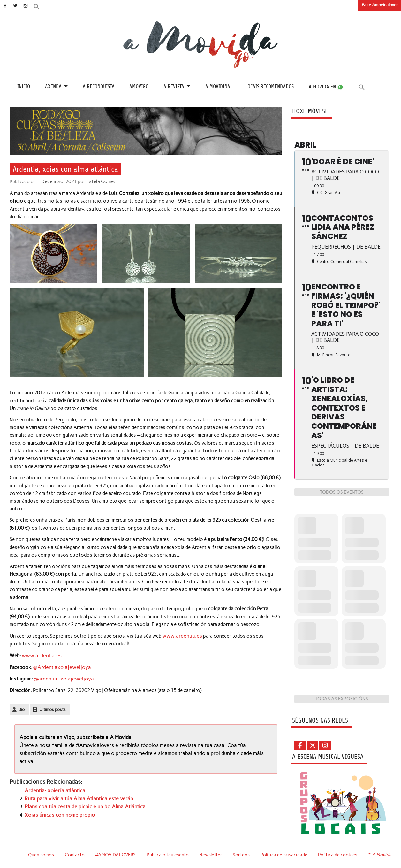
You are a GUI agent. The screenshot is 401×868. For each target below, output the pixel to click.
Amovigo (139, 86)
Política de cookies (339, 855)
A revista (174, 86)
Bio (22, 708)
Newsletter (212, 855)
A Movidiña (218, 86)
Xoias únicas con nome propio (58, 811)
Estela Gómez (99, 181)
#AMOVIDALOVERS (116, 855)
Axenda (53, 86)
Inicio (24, 86)
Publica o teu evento (168, 855)
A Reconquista (99, 86)
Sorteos (242, 855)
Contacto (75, 855)
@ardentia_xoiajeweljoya (61, 677)
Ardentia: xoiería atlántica (53, 788)
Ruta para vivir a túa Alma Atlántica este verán (75, 795)
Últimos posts (53, 708)
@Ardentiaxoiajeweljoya (60, 666)
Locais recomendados (269, 86)
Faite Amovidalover (380, 5)
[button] (44, 6)
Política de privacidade (285, 855)
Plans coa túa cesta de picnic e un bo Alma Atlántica (81, 803)
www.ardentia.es (180, 635)
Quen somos (41, 855)
